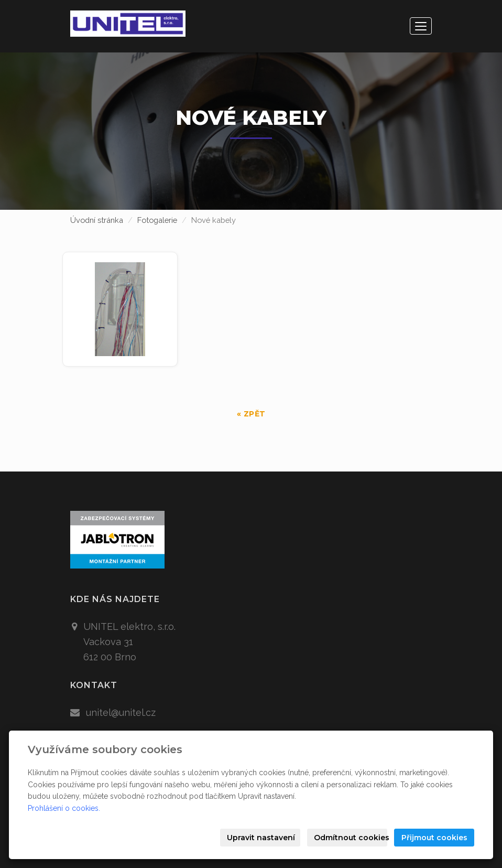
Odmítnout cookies (351, 838)
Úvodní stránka (97, 220)
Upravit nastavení (261, 838)
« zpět (251, 414)
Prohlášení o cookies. (64, 808)
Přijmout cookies (434, 838)
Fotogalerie (157, 220)
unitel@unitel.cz (121, 712)
